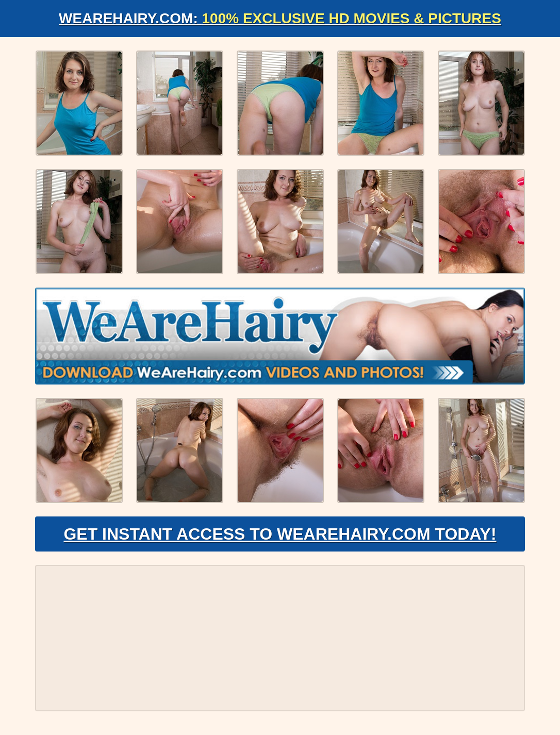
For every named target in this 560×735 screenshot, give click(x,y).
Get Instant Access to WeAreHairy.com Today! (280, 534)
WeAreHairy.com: (280, 18)
